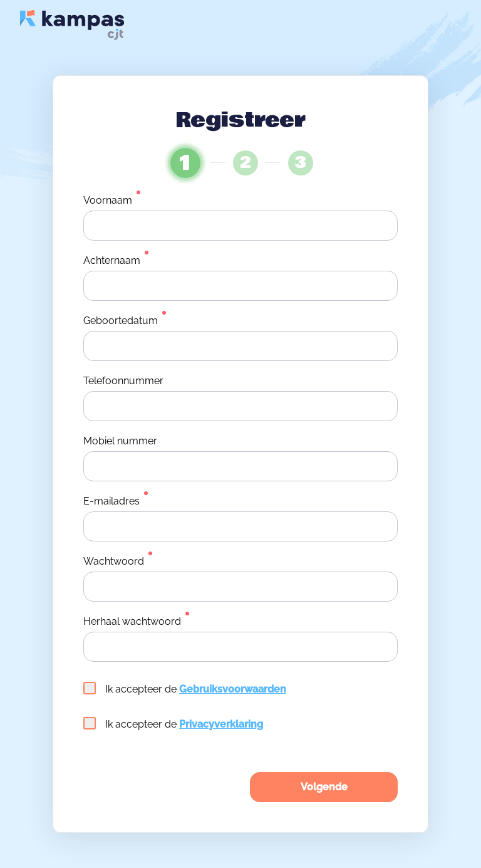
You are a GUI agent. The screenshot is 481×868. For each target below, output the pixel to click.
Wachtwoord (114, 561)
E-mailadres (111, 501)
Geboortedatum (121, 321)
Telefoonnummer (123, 381)
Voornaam (108, 200)
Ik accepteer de (185, 688)
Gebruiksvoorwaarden (233, 689)
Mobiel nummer (120, 441)
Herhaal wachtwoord (132, 621)
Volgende (324, 787)
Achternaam (112, 260)
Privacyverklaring (221, 724)
